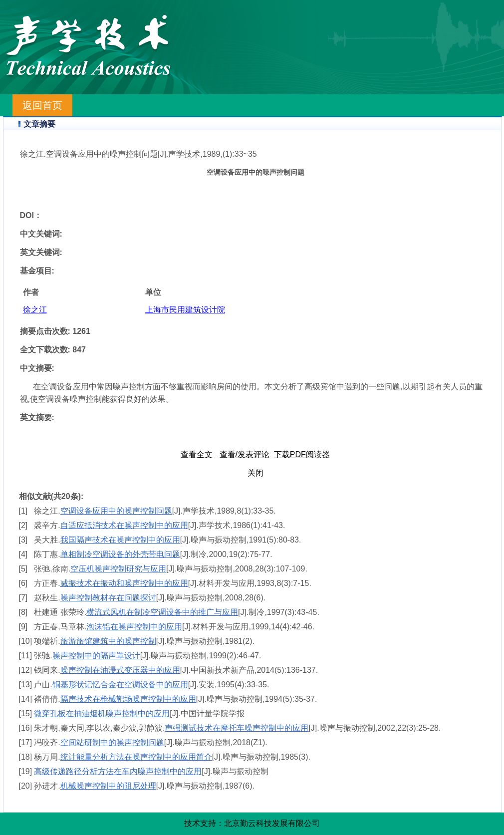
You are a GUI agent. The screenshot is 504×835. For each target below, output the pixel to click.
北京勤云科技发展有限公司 (272, 823)
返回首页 (42, 105)
